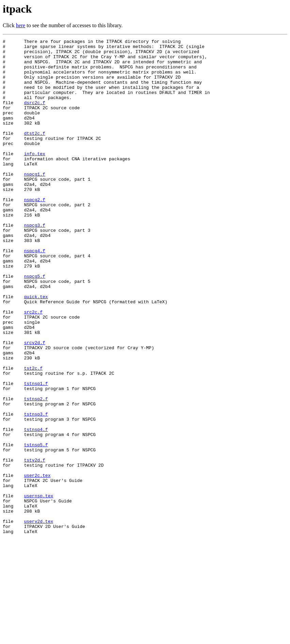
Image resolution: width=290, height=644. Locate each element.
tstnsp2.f (36, 471)
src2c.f (33, 367)
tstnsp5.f (36, 526)
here (21, 25)
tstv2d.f (34, 545)
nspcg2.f (34, 232)
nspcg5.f (34, 324)
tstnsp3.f (36, 489)
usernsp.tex (38, 587)
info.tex (34, 177)
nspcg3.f (34, 263)
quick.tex (36, 349)
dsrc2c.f (34, 116)
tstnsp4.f (36, 508)
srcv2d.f (34, 404)
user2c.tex (37, 563)
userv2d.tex (38, 618)
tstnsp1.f (36, 453)
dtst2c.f (34, 152)
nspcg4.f (34, 293)
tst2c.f (33, 434)
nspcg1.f (34, 202)
